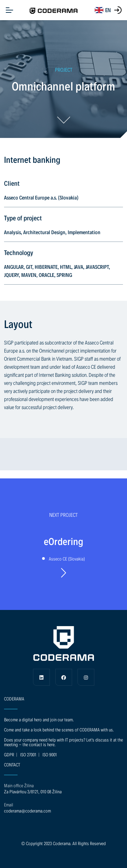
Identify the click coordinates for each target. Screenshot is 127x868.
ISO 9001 (50, 754)
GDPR (9, 754)
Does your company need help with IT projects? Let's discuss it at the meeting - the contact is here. (63, 742)
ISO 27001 (28, 754)
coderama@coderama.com (27, 811)
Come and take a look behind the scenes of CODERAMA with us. (59, 730)
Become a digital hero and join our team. (39, 719)
